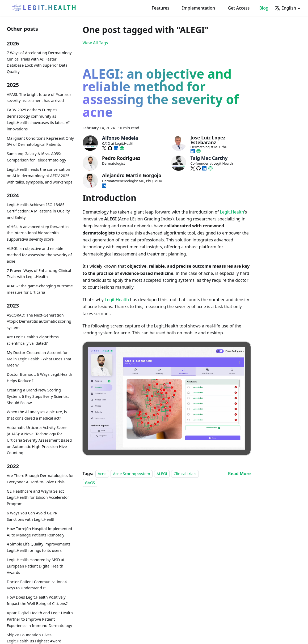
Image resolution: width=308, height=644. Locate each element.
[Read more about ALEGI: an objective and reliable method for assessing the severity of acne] (239, 474)
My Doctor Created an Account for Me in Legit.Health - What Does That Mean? (39, 359)
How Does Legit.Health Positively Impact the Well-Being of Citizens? (37, 600)
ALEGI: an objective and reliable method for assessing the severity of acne (39, 255)
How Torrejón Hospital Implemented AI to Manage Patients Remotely (40, 532)
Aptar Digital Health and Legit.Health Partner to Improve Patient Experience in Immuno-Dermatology (40, 619)
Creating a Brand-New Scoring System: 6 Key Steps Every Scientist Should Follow (38, 396)
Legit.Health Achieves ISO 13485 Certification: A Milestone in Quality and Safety (38, 211)
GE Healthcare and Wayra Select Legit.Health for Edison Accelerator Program (38, 498)
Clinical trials (185, 474)
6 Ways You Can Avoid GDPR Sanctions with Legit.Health (32, 516)
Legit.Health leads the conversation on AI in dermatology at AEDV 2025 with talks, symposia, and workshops (40, 176)
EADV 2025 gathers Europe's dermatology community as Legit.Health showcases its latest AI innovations (38, 119)
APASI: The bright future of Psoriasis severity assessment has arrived (39, 98)
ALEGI (162, 474)
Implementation (199, 8)
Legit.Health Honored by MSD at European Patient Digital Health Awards (36, 566)
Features (161, 8)
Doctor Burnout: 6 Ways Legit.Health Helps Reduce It (40, 378)
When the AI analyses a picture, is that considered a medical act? (37, 415)
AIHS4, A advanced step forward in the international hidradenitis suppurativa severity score (38, 233)
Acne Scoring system (131, 474)
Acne (102, 474)
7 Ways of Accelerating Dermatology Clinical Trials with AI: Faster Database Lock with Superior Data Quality (39, 62)
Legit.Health (232, 212)
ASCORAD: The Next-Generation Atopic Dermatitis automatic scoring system (39, 321)
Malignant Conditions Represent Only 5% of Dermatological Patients (40, 141)
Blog (264, 8)
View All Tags (95, 43)
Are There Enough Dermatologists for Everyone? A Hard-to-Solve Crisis (41, 479)
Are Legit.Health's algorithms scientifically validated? (33, 340)
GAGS (90, 483)
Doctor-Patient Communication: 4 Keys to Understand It (37, 585)
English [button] (285, 8)
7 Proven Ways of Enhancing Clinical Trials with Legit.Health (39, 274)
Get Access (239, 8)
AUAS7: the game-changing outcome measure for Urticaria (40, 289)
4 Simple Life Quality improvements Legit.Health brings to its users (39, 547)
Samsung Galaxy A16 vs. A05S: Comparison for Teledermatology (37, 157)
